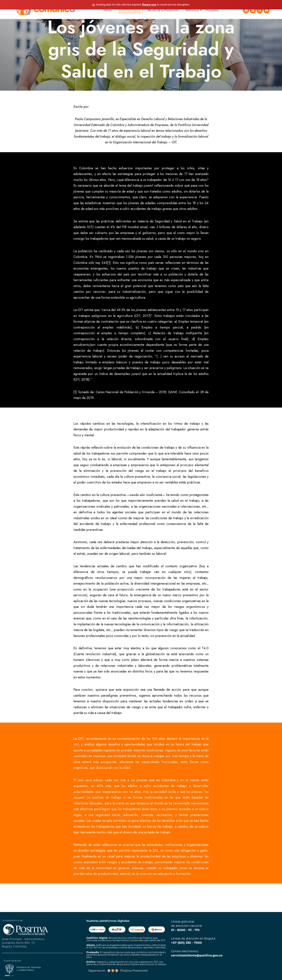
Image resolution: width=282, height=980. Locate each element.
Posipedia (212, 10)
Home (108, 10)
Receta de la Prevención (163, 10)
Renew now (149, 5)
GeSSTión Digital (130, 10)
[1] (109, 263)
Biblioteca (192, 10)
